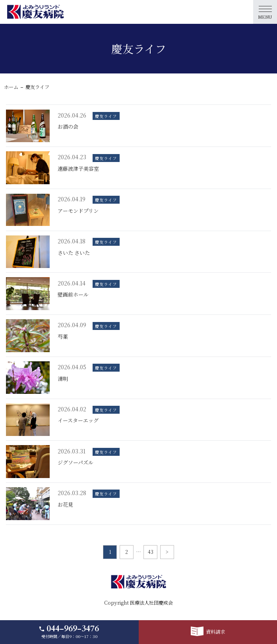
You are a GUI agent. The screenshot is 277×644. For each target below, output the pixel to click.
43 (151, 552)
